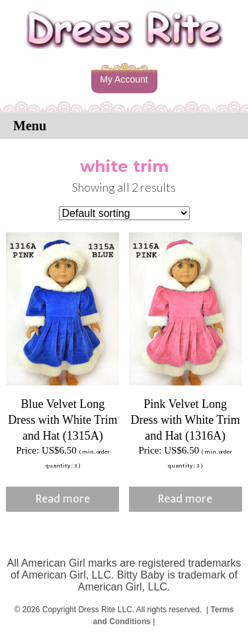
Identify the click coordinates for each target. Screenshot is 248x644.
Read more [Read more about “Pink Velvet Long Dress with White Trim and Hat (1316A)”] (185, 499)
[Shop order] (124, 213)
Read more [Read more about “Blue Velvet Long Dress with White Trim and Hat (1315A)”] (63, 499)
